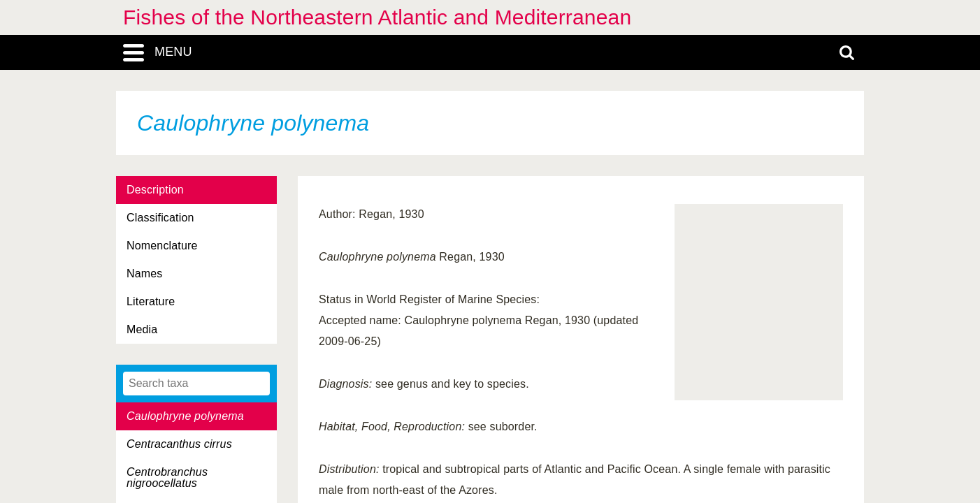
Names (144, 274)
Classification (160, 218)
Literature (151, 301)
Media (142, 329)
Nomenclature (162, 246)
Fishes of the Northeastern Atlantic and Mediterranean (377, 17)
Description (155, 190)
